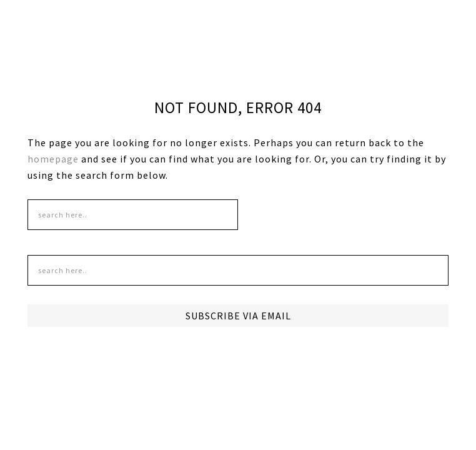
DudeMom (121, 37)
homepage (53, 159)
